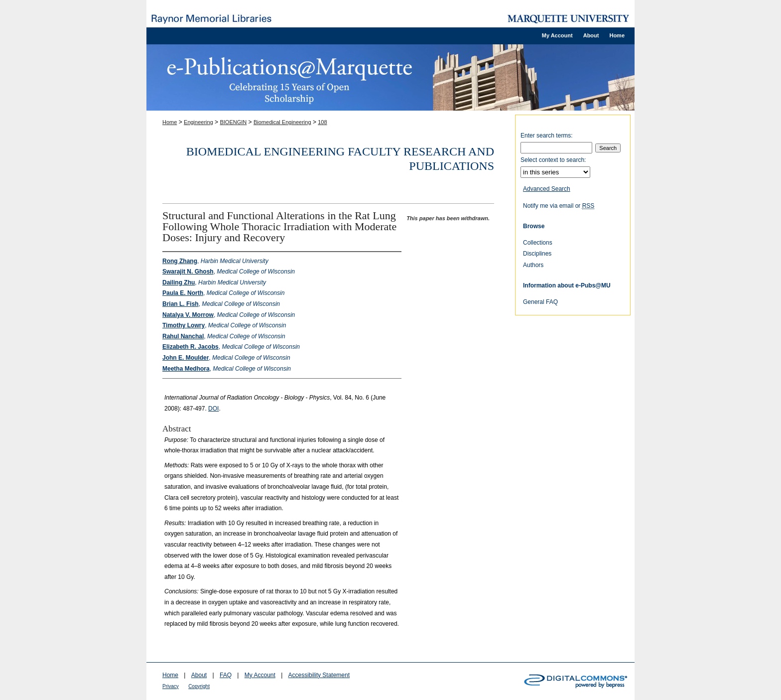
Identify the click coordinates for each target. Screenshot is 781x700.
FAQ (226, 675)
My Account (260, 675)
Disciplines (537, 254)
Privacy (171, 686)
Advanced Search (547, 189)
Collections (538, 243)
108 (322, 122)
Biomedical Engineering (282, 122)
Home (170, 122)
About (199, 675)
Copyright (199, 686)
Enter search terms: (547, 136)
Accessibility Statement (319, 675)
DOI (213, 409)
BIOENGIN (233, 122)
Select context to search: (553, 160)
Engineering (198, 122)
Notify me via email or (559, 206)
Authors (533, 265)
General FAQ (540, 302)
